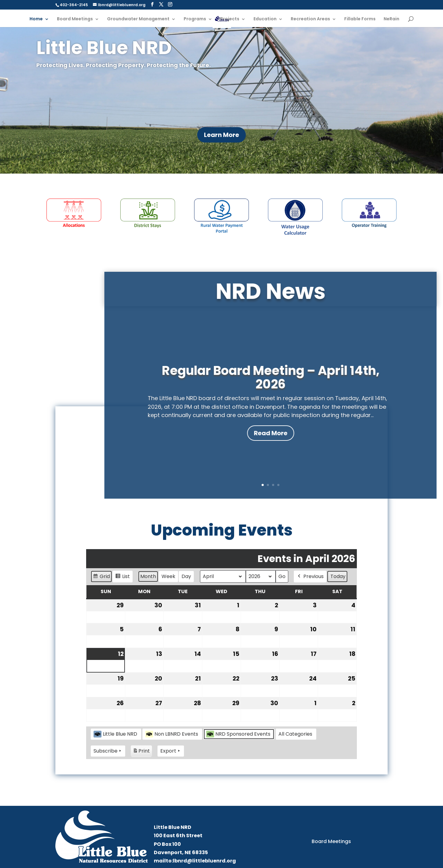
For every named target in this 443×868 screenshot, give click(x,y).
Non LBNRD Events (172, 734)
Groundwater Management (138, 19)
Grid (101, 577)
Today (338, 576)
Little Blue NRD (115, 734)
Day (186, 576)
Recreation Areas (310, 19)
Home (36, 19)
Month (148, 576)
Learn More (221, 135)
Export (171, 751)
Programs (195, 19)
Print (141, 752)
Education (265, 19)
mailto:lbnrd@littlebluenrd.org (195, 861)
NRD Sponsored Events (238, 734)
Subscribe (108, 751)
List (122, 577)
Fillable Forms (360, 19)
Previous (310, 577)
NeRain (391, 19)
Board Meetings (75, 19)
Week (168, 576)
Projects (230, 19)
